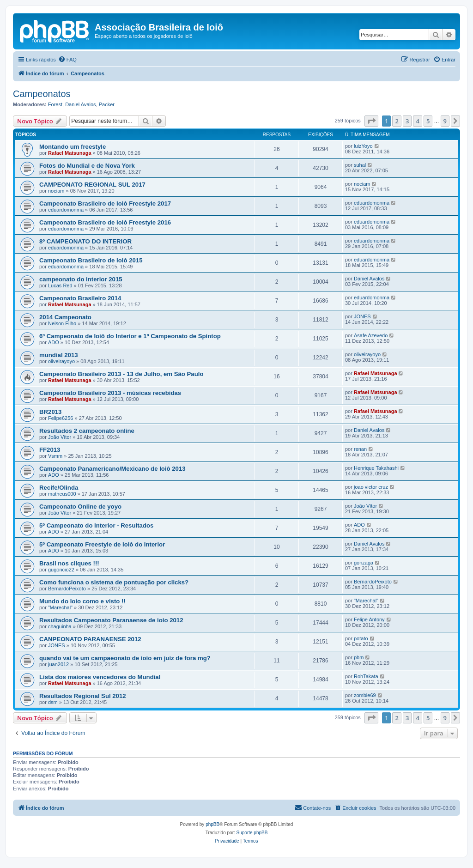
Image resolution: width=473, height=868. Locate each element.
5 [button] (428, 121)
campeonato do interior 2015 (81, 279)
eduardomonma (66, 210)
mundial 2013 (59, 355)
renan (360, 449)
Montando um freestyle (73, 147)
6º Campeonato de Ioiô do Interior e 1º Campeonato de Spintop (130, 336)
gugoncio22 (61, 570)
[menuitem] (67, 60)
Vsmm (55, 456)
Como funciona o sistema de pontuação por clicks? (114, 582)
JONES (362, 316)
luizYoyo (363, 146)
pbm (359, 657)
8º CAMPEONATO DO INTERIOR (85, 241)
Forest (55, 104)
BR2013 (50, 412)
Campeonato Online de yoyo (80, 507)
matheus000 (62, 494)
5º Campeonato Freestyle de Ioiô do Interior (102, 544)
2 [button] (397, 121)
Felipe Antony (369, 619)
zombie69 (365, 695)
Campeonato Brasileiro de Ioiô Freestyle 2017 (105, 203)
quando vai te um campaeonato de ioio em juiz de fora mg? (125, 658)
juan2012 (58, 664)
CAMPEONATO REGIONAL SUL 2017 (92, 185)
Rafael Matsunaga (70, 153)
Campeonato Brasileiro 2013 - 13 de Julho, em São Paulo (121, 374)
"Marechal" (60, 607)
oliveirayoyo (61, 361)
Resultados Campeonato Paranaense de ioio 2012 (111, 620)
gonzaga (364, 563)
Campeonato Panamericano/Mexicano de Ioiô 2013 (112, 469)
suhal (360, 165)
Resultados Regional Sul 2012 (83, 696)
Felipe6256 (61, 418)
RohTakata (366, 676)
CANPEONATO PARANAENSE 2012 (90, 639)
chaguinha (60, 626)
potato (361, 638)
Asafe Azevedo (371, 335)
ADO (54, 342)
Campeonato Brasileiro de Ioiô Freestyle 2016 (105, 222)
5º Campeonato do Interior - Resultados (96, 525)
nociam (56, 191)
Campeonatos (42, 94)
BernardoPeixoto (67, 589)
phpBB (212, 824)
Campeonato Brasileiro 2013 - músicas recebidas (110, 393)
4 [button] (417, 121)
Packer (107, 104)
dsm (53, 702)
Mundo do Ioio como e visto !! (82, 601)
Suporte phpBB (252, 833)
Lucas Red (60, 285)
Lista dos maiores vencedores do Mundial (100, 677)
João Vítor (60, 437)
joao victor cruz (371, 487)
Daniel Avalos (80, 104)
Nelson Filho (62, 323)
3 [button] (407, 121)
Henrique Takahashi (376, 468)
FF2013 (50, 450)
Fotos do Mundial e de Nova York (87, 166)
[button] (371, 121)
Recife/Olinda (59, 488)
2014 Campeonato (65, 317)
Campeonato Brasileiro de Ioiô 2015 (91, 260)
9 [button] (445, 121)
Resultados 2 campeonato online (87, 431)
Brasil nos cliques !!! (69, 563)
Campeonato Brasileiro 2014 (80, 298)
